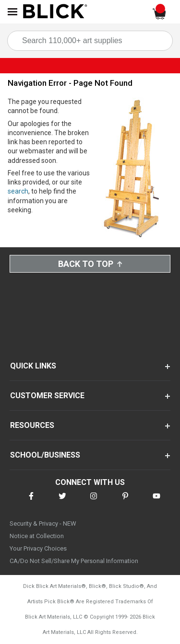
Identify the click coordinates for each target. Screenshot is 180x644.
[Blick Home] (55, 12)
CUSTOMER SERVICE (47, 396)
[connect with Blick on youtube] (156, 502)
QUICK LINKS (33, 366)
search (18, 191)
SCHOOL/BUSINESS (45, 455)
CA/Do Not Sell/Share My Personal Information (74, 561)
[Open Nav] (12, 12)
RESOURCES (32, 425)
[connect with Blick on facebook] (31, 502)
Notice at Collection (37, 536)
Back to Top (90, 264)
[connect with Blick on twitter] (62, 502)
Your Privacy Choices (38, 548)
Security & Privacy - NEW (43, 523)
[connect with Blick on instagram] (94, 502)
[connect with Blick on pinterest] (125, 502)
